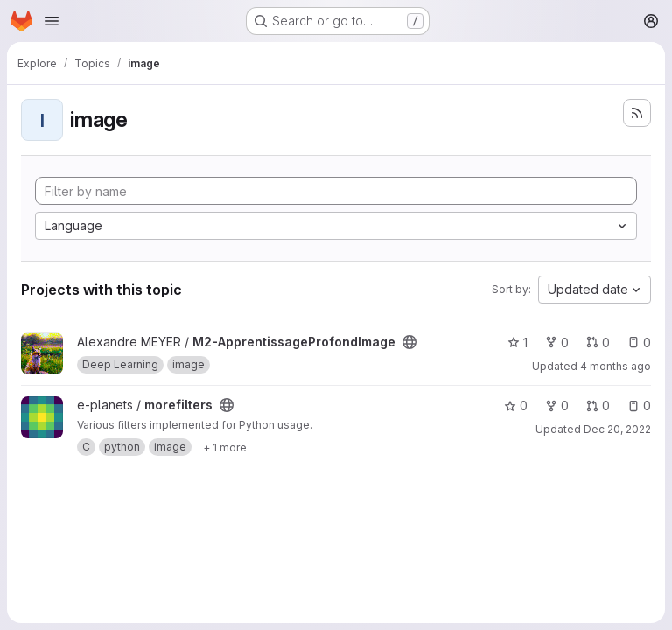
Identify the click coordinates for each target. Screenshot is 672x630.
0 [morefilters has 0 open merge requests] (598, 406)
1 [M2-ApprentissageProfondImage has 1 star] (518, 343)
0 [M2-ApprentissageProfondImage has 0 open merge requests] (598, 343)
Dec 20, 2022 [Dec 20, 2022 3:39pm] (617, 429)
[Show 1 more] (225, 447)
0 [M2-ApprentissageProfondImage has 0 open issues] (639, 343)
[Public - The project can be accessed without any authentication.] (409, 342)
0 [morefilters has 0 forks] (557, 406)
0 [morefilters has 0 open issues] (639, 406)
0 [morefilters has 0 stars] (516, 406)
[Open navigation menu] (52, 21)
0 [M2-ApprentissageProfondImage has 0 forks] (557, 343)
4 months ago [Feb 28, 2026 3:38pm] (616, 366)
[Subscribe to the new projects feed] (637, 113)
